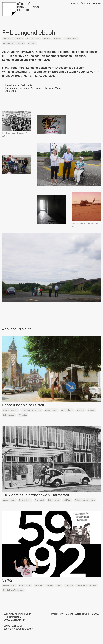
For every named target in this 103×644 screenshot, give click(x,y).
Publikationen (25, 501)
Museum (81, 411)
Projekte (73, 4)
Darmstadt (40, 501)
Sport (59, 587)
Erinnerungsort (33, 39)
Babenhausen (9, 416)
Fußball (49, 587)
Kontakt (97, 4)
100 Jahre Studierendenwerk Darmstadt (36, 496)
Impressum (57, 614)
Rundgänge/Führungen (13, 591)
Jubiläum (67, 501)
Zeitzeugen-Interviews (13, 39)
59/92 (7, 582)
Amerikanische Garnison (14, 43)
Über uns (85, 4)
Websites (23, 416)
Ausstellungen (51, 411)
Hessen (57, 39)
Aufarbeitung (54, 501)
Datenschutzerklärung (77, 614)
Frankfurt (69, 587)
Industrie (32, 43)
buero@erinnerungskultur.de (18, 629)
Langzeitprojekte (11, 411)
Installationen (67, 411)
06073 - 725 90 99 (13, 626)
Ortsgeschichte (71, 39)
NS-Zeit (47, 39)
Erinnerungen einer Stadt (23, 406)
